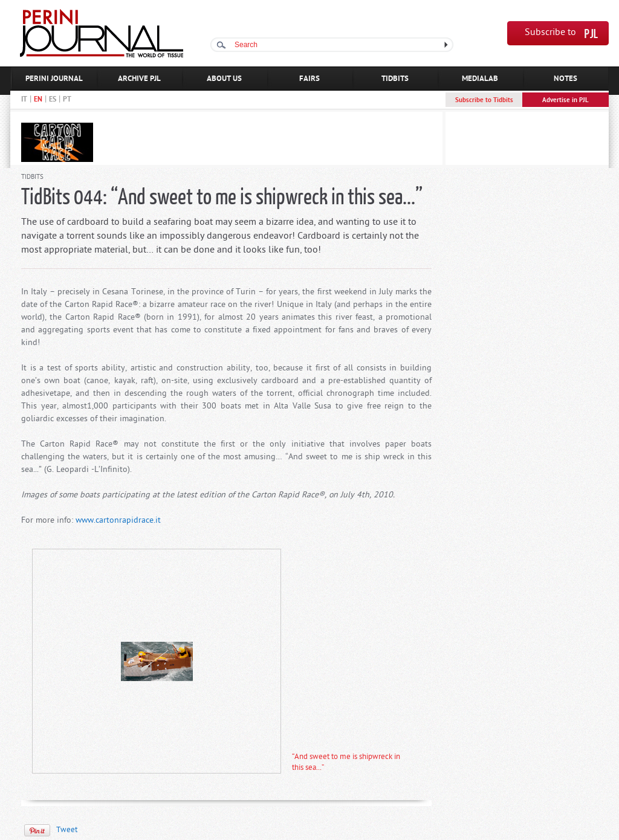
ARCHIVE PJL (139, 79)
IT (24, 100)
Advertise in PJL (566, 100)
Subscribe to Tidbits (484, 100)
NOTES (566, 79)
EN (38, 100)
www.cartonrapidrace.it (118, 521)
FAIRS (309, 79)
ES (53, 100)
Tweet (67, 830)
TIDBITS (395, 79)
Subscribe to (550, 33)
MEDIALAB (480, 79)
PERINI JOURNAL (54, 79)
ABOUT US (224, 79)
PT (67, 100)
